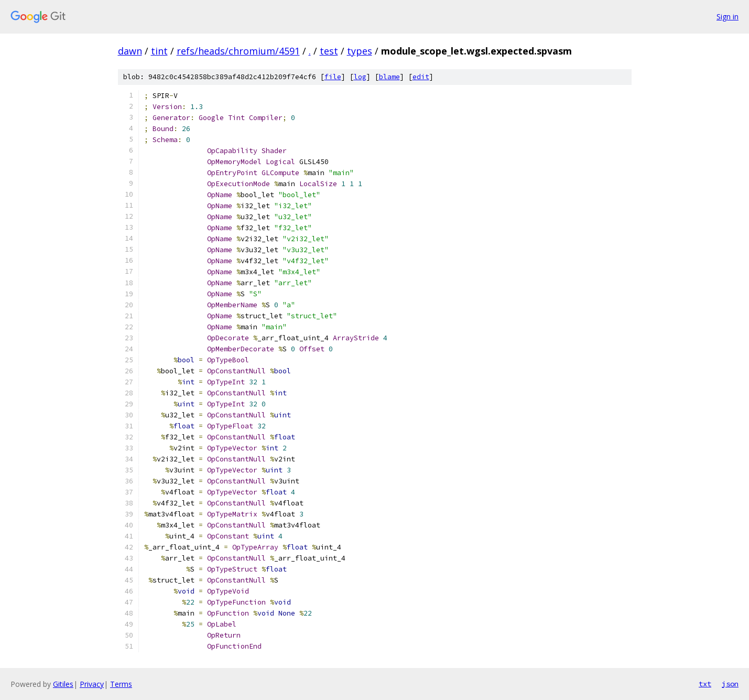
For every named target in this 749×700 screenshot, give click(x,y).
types (360, 51)
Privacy (92, 684)
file (333, 77)
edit (421, 77)
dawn (130, 51)
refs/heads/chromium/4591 (238, 51)
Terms (121, 684)
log (360, 77)
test (329, 51)
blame (389, 77)
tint (159, 51)
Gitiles (63, 684)
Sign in (728, 17)
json (730, 684)
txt (705, 684)
